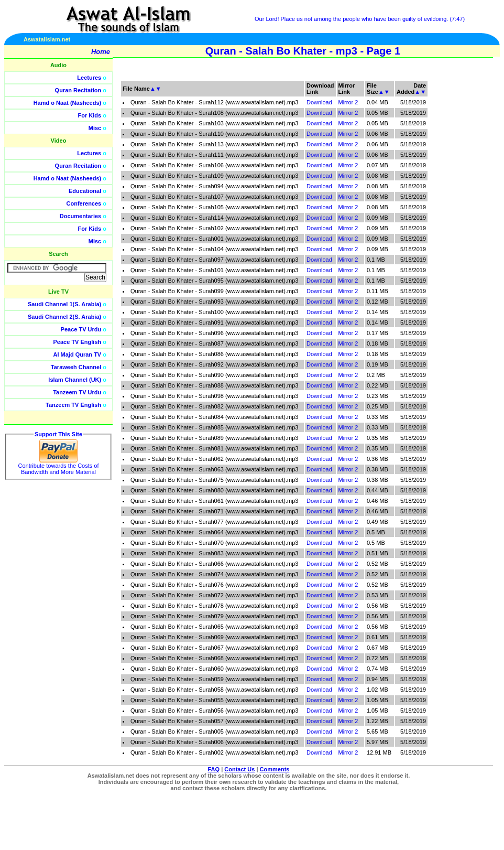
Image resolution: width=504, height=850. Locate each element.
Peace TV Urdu (81, 329)
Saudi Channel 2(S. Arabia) (64, 317)
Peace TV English (78, 342)
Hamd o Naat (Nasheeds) (68, 103)
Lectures (89, 78)
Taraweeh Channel (76, 367)
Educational (85, 191)
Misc (95, 128)
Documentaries (80, 216)
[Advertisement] (454, 236)
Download (319, 102)
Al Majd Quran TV (78, 354)
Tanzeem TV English (73, 405)
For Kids (90, 115)
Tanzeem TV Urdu (77, 392)
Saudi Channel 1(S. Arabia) (64, 304)
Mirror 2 (348, 102)
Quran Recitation (78, 90)
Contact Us (239, 769)
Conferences (84, 203)
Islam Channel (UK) (75, 380)
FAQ (214, 769)
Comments (275, 769)
